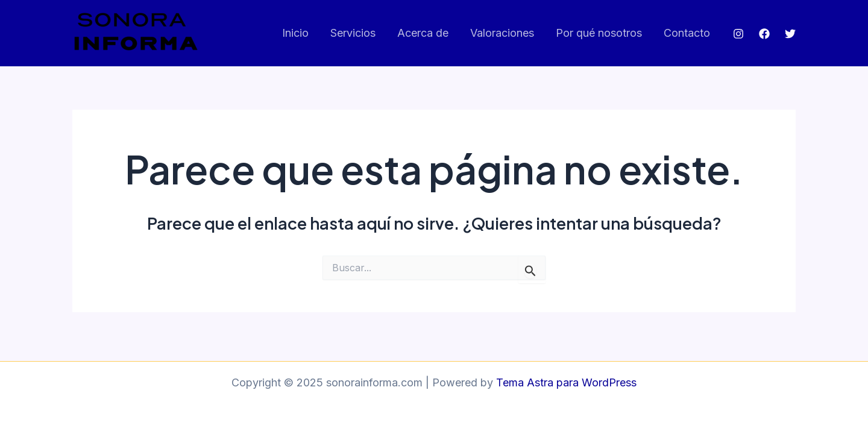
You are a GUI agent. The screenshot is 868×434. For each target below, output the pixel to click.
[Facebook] (764, 34)
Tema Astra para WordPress (566, 382)
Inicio (295, 33)
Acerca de (423, 33)
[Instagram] (738, 34)
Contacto (687, 33)
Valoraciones (502, 33)
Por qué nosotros (599, 33)
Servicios (353, 33)
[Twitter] (790, 34)
